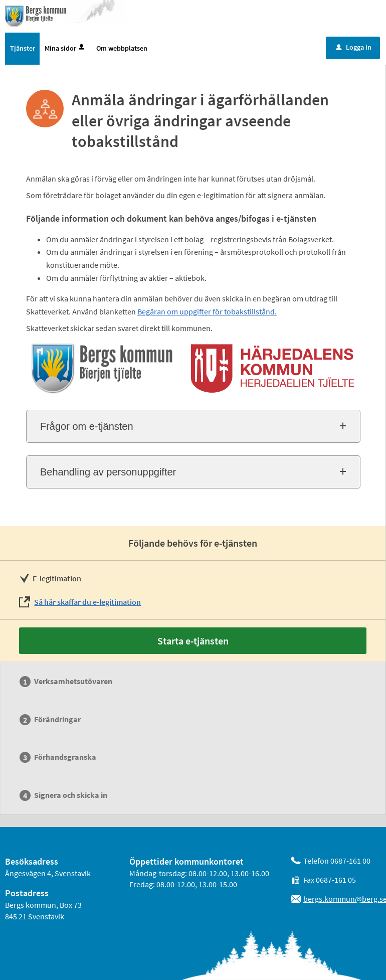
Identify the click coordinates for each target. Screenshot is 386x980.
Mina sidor (65, 48)
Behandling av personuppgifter (108, 472)
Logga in (354, 47)
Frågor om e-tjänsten (87, 426)
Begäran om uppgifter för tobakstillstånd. (207, 311)
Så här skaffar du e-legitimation (87, 602)
